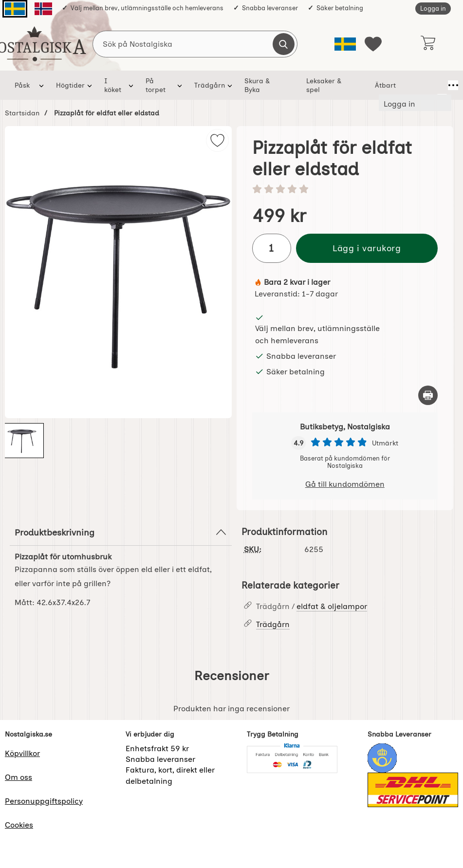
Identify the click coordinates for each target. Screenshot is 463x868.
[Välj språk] (345, 44)
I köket (115, 85)
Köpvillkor (22, 753)
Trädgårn (211, 85)
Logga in (433, 9)
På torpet (161, 85)
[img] (217, 140)
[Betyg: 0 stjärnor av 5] (345, 190)
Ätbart (389, 85)
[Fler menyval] (442, 85)
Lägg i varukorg (367, 248)
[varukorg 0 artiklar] (428, 44)
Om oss (19, 777)
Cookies (19, 825)
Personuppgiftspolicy (44, 801)
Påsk (22, 85)
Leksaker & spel (333, 85)
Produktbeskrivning (121, 532)
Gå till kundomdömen (345, 484)
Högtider (70, 85)
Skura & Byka (267, 85)
